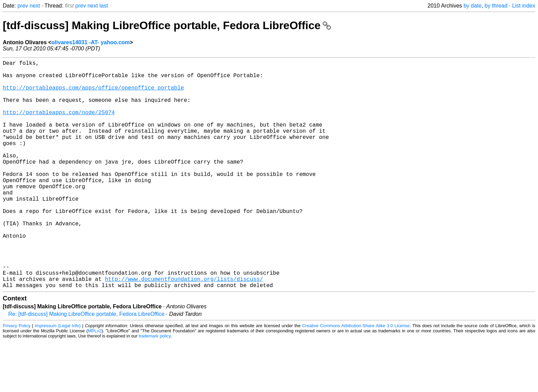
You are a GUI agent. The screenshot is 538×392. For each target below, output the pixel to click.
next (35, 6)
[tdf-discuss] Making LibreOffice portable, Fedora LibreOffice (167, 25)
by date (472, 6)
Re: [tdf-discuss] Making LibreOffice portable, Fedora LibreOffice (86, 365)
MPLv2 (95, 382)
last (104, 6)
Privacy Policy (17, 376)
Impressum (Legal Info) (58, 376)
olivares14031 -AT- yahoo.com (91, 42)
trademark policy (155, 387)
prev (23, 6)
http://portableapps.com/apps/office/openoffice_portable (93, 94)
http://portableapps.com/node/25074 (59, 124)
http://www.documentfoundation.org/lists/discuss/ (184, 328)
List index (524, 6)
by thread (496, 6)
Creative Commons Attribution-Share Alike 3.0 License (356, 376)
